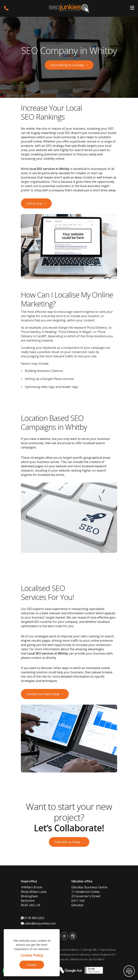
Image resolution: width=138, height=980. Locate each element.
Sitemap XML (90, 950)
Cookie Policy (32, 955)
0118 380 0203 (33, 918)
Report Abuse (108, 950)
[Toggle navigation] (132, 8)
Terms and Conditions (67, 950)
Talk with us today (67, 842)
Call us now (34, 203)
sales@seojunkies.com (38, 923)
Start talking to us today (67, 65)
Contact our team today (43, 694)
